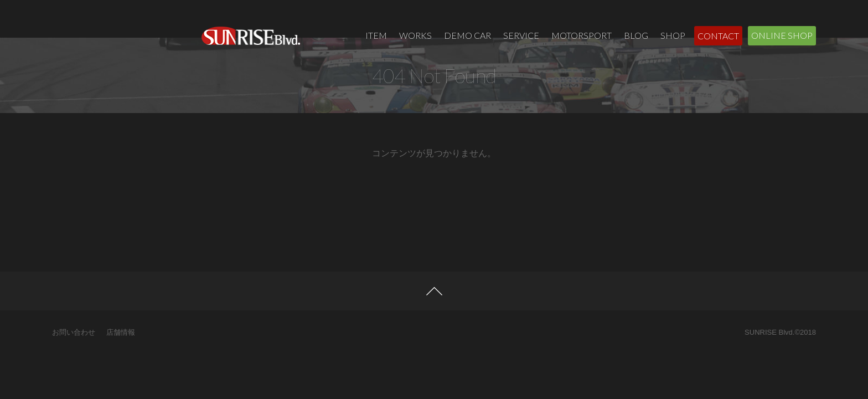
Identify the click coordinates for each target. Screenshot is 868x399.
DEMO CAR (467, 35)
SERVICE (521, 35)
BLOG (636, 35)
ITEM (376, 35)
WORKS (415, 35)
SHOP (673, 35)
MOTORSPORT (582, 35)
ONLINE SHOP (782, 35)
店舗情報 (121, 367)
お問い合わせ (74, 367)
